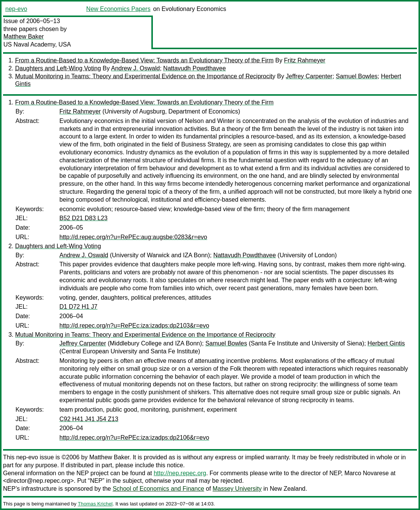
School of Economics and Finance (159, 489)
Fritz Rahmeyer (305, 60)
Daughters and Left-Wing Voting (58, 68)
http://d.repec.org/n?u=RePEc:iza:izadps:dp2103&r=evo (134, 326)
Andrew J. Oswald (136, 68)
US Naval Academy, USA (37, 44)
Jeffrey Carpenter (309, 76)
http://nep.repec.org (180, 473)
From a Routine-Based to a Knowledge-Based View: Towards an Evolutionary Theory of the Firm (144, 60)
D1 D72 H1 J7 (79, 307)
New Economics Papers (118, 9)
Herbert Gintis (386, 343)
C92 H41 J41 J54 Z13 (89, 419)
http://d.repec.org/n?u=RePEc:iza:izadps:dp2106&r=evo (134, 438)
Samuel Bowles (357, 76)
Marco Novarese (366, 473)
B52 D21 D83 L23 (83, 218)
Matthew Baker (24, 37)
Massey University (237, 489)
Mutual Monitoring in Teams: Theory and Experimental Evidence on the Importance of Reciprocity (145, 76)
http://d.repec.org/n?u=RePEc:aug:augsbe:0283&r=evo (133, 237)
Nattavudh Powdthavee (194, 68)
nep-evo (16, 9)
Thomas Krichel (95, 504)
